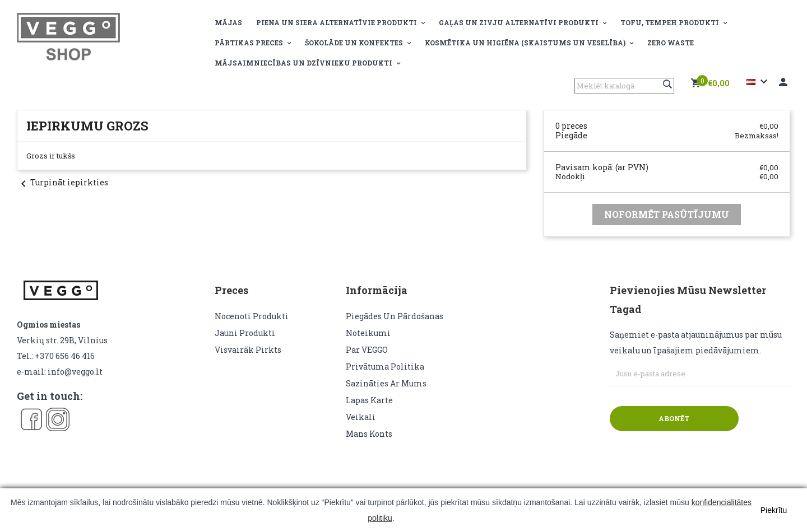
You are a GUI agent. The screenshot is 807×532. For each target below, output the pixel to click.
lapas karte (369, 400)
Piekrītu (774, 510)
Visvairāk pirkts (248, 350)
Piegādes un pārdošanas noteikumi (395, 325)
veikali (361, 417)
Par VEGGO (367, 350)
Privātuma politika (385, 367)
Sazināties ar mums (386, 383)
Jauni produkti (245, 333)
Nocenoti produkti (252, 316)
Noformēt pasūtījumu (667, 214)
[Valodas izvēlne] (759, 82)
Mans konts (369, 434)
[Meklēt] (624, 86)
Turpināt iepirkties (62, 182)
